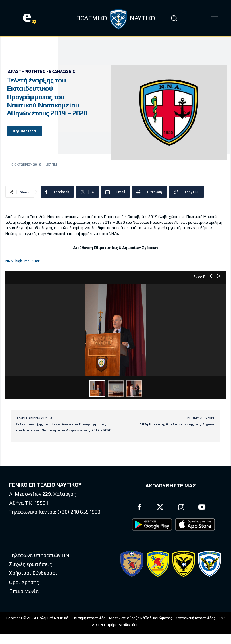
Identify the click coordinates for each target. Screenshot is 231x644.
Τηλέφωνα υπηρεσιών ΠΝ (39, 555)
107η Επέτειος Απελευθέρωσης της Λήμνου (178, 424)
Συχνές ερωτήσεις (31, 564)
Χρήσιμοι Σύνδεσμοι (33, 573)
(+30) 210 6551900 (79, 512)
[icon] (215, 18)
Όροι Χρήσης (24, 582)
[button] (174, 18)
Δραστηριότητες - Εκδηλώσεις (42, 71)
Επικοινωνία (24, 591)
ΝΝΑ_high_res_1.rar (22, 261)
